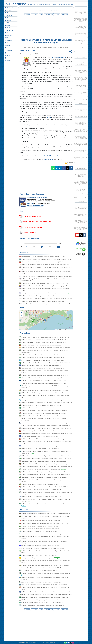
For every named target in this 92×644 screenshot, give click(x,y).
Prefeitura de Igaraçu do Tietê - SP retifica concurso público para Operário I (43, 431)
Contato (8, 60)
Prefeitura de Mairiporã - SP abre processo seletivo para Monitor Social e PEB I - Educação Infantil (44, 280)
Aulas (7, 55)
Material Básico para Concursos (54, 156)
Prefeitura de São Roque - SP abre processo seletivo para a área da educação (43, 439)
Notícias (8, 13)
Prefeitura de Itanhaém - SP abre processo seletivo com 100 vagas (40, 296)
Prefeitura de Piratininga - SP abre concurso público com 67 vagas (40, 484)
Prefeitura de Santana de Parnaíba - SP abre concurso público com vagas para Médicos (46, 286)
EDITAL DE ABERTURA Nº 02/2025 (32, 227)
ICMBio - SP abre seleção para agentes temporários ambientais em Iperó (42, 393)
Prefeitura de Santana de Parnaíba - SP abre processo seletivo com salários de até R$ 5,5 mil (47, 268)
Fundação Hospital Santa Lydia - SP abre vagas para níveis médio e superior (43, 400)
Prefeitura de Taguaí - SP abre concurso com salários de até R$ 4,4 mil (41, 405)
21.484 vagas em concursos (36, 4)
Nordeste (8, 28)
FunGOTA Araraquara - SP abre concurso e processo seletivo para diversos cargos (45, 423)
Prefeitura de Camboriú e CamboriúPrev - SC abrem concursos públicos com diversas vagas (46, 562)
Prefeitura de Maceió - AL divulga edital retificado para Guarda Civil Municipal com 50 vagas (46, 588)
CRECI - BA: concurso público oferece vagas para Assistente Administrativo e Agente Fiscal (47, 594)
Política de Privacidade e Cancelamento (27, 643)
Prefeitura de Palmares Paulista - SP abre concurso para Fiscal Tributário (42, 355)
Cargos (8, 43)
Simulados (9, 50)
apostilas (48, 4)
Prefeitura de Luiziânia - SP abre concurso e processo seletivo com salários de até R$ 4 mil (47, 403)
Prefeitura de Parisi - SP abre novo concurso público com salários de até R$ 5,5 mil (45, 487)
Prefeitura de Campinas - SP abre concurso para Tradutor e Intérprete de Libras (44, 411)
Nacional (8, 18)
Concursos (9, 15)
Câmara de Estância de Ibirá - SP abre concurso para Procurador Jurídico (42, 378)
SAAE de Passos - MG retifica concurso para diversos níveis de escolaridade (43, 548)
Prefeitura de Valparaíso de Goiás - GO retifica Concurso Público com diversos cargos (46, 574)
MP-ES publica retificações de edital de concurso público (41, 558)
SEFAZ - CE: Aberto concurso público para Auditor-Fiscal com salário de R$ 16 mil (45, 597)
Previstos (8, 40)
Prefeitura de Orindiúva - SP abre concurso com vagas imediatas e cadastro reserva (45, 337)
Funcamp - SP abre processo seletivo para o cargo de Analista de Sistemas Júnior (44, 380)
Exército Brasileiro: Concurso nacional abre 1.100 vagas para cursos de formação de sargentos (45, 517)
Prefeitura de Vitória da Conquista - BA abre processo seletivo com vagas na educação (46, 592)
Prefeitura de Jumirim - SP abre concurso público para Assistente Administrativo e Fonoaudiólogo (45, 351)
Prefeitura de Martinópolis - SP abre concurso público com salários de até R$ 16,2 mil (46, 363)
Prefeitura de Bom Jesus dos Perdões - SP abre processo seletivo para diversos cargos (46, 348)
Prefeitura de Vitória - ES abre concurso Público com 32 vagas (39, 555)
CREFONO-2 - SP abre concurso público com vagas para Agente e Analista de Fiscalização (47, 276)
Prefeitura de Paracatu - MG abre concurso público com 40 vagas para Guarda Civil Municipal (45, 538)
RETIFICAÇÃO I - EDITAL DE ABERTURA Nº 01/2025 (37, 222)
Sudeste (8, 20)
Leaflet (57, 330)
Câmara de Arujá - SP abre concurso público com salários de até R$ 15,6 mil (43, 257)
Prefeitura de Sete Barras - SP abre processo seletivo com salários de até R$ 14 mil (45, 375)
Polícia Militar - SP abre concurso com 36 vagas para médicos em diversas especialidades (47, 304)
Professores (9, 38)
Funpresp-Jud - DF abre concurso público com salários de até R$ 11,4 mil (42, 568)
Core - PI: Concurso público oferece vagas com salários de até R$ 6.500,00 (42, 602)
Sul (7, 23)
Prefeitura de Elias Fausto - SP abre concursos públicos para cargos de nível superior (46, 474)
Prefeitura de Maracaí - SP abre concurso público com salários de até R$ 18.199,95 (45, 390)
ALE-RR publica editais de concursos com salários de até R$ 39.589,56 (41, 582)
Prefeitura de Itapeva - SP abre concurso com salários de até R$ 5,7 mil (41, 497)
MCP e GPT (9, 35)
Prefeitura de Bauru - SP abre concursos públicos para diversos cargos (42, 408)
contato (71, 4)
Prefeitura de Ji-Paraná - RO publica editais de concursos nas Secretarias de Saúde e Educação (45, 578)
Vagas (8, 48)
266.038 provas (62, 4)
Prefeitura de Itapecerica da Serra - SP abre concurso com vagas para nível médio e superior (45, 289)
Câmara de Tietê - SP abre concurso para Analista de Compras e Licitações (43, 368)
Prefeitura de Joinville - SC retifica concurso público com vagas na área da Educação (45, 565)
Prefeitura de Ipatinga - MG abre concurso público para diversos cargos (42, 534)
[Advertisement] (34, 27)
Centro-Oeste (9, 30)
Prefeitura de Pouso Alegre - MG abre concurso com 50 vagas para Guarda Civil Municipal (44, 542)
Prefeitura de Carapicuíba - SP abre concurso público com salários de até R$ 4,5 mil (45, 265)
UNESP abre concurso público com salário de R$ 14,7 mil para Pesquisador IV (44, 301)
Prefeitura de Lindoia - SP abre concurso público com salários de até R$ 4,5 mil (44, 413)
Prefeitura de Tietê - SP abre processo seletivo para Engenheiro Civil (41, 449)
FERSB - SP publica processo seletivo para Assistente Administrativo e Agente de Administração (44, 419)
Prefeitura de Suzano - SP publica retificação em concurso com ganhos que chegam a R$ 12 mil (46, 273)
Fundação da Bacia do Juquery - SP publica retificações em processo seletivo (46, 293)
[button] (21, 313)
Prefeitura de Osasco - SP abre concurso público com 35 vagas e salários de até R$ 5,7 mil (47, 298)
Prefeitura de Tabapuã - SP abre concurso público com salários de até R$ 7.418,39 (45, 340)
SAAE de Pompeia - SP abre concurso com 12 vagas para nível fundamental (43, 360)
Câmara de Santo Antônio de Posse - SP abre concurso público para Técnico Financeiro (46, 458)
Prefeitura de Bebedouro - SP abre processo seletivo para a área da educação (43, 472)
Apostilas (8, 10)
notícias (54, 4)
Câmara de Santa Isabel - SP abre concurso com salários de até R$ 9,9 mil (42, 262)
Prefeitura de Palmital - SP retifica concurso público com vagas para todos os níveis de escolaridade (46, 452)
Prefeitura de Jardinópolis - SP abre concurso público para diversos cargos (43, 357)
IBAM (49, 117)
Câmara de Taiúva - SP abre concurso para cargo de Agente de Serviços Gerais (44, 461)
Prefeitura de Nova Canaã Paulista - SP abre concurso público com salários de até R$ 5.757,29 (45, 372)
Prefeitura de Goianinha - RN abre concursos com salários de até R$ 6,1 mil (43, 605)
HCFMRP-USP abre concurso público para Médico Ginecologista (40, 436)
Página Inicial (9, 8)
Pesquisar (54, 10)
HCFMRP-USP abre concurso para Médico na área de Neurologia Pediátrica (43, 446)
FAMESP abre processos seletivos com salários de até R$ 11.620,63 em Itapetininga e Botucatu (45, 387)
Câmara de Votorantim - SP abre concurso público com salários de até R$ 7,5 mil (44, 477)
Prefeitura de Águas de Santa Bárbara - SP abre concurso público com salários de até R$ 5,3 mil (47, 442)
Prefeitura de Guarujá (59, 57)
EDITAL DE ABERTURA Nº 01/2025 (32, 216)
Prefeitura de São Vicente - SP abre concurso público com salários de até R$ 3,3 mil (45, 283)
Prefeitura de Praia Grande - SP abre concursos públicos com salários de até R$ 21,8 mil (46, 259)
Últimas (8, 33)
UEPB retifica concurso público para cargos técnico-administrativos (44, 600)
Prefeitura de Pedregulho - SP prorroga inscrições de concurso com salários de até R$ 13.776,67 (46, 500)
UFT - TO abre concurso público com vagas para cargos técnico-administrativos (44, 585)
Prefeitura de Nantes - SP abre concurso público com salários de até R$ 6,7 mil (44, 342)
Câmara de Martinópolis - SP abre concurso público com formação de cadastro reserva (46, 428)
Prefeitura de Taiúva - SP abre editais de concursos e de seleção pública (42, 489)
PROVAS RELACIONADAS (29, 233)
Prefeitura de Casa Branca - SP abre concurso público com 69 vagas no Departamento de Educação (47, 493)
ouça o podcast (49, 159)
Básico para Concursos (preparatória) (38, 198)
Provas (8, 53)
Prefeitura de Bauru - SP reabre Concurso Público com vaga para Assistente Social (45, 505)
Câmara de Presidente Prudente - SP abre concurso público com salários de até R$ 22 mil (47, 434)
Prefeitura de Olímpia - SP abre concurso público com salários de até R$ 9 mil (44, 345)
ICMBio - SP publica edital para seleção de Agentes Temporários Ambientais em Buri (46, 426)
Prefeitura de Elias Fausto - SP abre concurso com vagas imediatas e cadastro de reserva (47, 466)
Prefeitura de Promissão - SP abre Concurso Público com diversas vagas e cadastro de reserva (46, 481)
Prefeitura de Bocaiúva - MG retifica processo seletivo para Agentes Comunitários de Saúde (45, 552)
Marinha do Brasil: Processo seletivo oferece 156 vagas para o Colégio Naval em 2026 (46, 514)
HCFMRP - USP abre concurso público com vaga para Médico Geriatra (41, 365)
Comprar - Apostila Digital (35, 206)
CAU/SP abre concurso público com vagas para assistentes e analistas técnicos (44, 383)
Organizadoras (10, 58)
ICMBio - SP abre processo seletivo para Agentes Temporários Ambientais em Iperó (45, 456)
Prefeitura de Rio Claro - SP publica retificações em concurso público (44, 469)
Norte (7, 25)
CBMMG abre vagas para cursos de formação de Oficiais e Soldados (41, 546)
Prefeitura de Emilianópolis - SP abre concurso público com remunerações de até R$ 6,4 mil (46, 396)
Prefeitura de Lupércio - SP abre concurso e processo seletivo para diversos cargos (45, 464)
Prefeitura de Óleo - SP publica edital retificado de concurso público (41, 416)
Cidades (8, 45)
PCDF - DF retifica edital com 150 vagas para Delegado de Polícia (40, 570)
